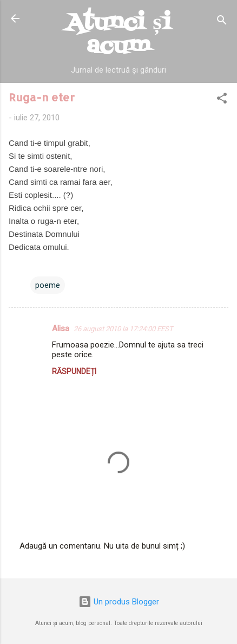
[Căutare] (222, 22)
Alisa (61, 329)
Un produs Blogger (119, 602)
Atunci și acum (119, 35)
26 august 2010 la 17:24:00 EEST (123, 329)
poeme (48, 285)
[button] (222, 100)
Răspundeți (74, 371)
